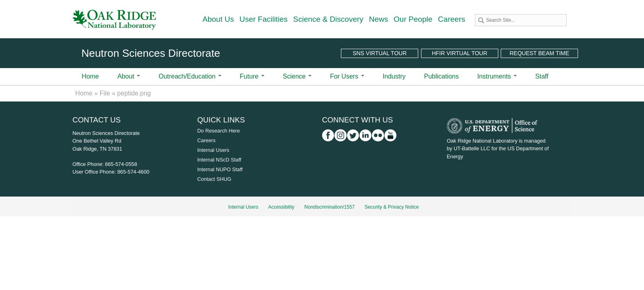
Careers (452, 19)
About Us (218, 19)
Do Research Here (219, 131)
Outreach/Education (190, 76)
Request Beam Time (539, 53)
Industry (394, 76)
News (379, 19)
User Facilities (264, 19)
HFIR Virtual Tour (460, 53)
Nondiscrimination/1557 (329, 207)
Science (297, 76)
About (129, 76)
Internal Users (213, 150)
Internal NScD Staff (219, 160)
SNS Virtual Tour (380, 53)
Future (252, 76)
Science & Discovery (328, 19)
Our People (413, 19)
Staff (542, 76)
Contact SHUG (214, 179)
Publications (441, 76)
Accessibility (281, 207)
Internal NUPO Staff (220, 169)
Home (90, 76)
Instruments (497, 76)
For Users (347, 76)
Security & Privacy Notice (392, 207)
